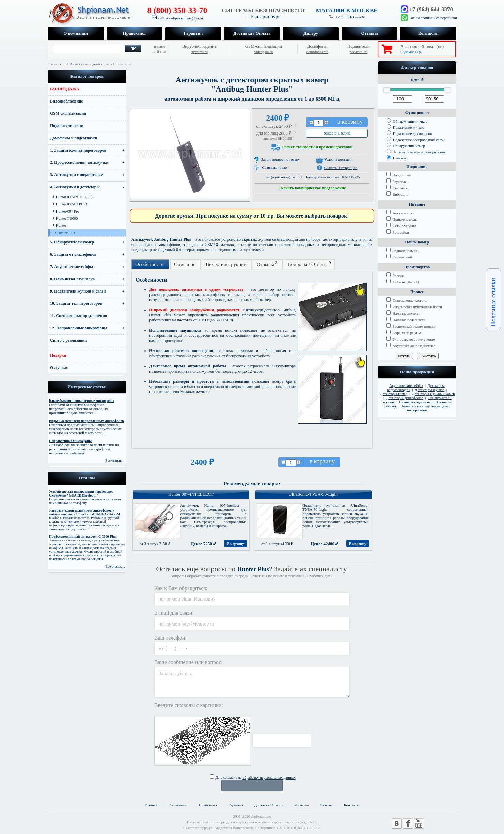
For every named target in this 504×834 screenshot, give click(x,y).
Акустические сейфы (406, 385)
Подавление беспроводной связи (416, 140)
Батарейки (398, 232)
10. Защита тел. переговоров (76, 303)
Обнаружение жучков (407, 121)
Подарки (58, 355)
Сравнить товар (274, 167)
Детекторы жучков (430, 390)
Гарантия (193, 33)
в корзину (350, 122)
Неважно (397, 158)
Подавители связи (67, 126)
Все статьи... (114, 461)
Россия (395, 276)
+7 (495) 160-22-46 (350, 17)
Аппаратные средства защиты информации (425, 408)
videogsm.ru (264, 52)
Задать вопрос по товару (281, 159)
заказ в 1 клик (337, 133)
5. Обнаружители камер (72, 242)
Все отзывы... (115, 567)
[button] (296, 126)
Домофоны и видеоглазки (74, 138)
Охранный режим (403, 333)
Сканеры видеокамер (416, 402)
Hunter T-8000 (67, 218)
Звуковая (396, 182)
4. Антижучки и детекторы (88, 64)
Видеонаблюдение (67, 101)
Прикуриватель (401, 219)
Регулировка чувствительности (414, 307)
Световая (397, 188)
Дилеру (311, 33)
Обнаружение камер (406, 146)
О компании (76, 33)
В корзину (235, 544)
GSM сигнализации (68, 113)
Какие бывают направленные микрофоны (82, 401)
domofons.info (317, 52)
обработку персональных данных (269, 777)
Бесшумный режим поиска (411, 326)
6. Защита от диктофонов (73, 254)
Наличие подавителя (406, 320)
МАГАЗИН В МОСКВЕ (346, 10)
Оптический (399, 257)
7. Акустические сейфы (72, 267)
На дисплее (398, 175)
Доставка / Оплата (252, 33)
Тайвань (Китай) (403, 282)
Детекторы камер (394, 394)
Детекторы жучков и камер (434, 394)
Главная (55, 64)
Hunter (61, 225)
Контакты (428, 33)
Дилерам (302, 805)
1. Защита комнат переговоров (78, 150)
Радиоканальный (403, 251)
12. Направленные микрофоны (79, 328)
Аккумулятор (400, 213)
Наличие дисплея (403, 313)
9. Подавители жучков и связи (78, 291)
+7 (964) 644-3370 (431, 9)
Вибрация (397, 194)
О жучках (59, 368)
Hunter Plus (66, 233)
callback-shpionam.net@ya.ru (180, 18)
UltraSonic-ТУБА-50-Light (313, 494)
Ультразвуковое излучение (410, 339)
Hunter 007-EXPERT (72, 204)
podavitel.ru (358, 52)
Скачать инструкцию (341, 168)
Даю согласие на (253, 777)
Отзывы (369, 33)
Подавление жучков (405, 127)
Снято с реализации (68, 340)
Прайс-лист (135, 33)
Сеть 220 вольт (401, 226)
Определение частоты (407, 300)
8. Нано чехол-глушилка (72, 279)
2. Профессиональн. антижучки (79, 162)
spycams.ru (199, 52)
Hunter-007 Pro (68, 211)
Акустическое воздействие (411, 346)
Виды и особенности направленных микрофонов (86, 421)
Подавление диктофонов (409, 133)
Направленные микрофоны (70, 441)
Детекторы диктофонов (405, 398)
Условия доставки (338, 159)
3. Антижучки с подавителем (77, 175)
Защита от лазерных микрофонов (416, 152)
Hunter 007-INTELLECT (75, 197)
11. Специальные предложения (78, 316)
